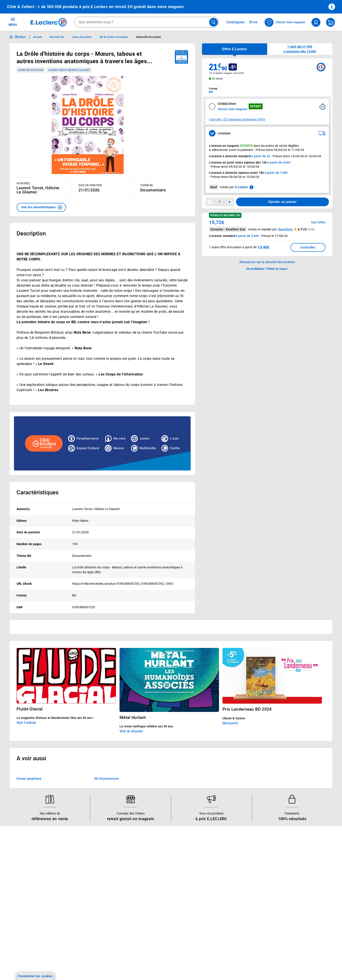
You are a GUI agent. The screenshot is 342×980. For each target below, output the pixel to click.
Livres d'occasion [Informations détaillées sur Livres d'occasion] (82, 37)
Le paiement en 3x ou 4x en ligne (96, 924)
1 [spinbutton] (220, 202)
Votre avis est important (90, 907)
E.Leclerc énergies (85, 867)
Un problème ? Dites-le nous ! (224, 895)
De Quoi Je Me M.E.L (153, 895)
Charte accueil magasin (89, 929)
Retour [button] (21, 37)
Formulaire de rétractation (288, 901)
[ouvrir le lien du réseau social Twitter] (66, 960)
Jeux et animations (21, 878)
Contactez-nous (215, 884)
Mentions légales (281, 867)
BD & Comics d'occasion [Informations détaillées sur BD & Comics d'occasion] (114, 37)
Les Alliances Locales (153, 884)
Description (31, 233)
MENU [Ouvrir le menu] (13, 22)
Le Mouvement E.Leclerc (156, 867)
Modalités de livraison (285, 890)
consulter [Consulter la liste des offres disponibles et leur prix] (308, 247)
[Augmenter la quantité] (229, 202)
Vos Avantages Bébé (22, 873)
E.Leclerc (88, 918)
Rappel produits (281, 924)
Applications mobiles (87, 901)
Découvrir (230, 723)
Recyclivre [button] (285, 229)
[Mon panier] (331, 22)
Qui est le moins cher (153, 901)
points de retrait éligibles (282, 146)
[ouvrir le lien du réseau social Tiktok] (57, 960)
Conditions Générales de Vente (291, 861)
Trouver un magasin (152, 912)
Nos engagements (151, 878)
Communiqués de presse (156, 907)
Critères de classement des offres (293, 941)
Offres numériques (86, 912)
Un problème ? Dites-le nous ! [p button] (267, 269)
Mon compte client (217, 861)
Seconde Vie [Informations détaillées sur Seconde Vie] (57, 37)
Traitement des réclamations (290, 912)
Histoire (144, 861)
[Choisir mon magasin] (285, 22)
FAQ (207, 873)
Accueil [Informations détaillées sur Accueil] (37, 37)
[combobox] (147, 22)
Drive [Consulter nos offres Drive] (254, 22)
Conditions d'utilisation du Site (291, 873)
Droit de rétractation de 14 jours (292, 895)
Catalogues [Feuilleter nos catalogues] (236, 22)
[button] (41, 207)
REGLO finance (83, 873)
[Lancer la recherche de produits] (214, 22)
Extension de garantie (88, 884)
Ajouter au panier (283, 202)
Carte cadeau (82, 890)
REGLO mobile (83, 878)
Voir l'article (26, 723)
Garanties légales (282, 907)
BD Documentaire (107, 779)
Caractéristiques (38, 492)
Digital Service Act (282, 918)
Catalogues (15, 861)
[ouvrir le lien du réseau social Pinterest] (75, 960)
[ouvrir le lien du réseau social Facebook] (39, 960)
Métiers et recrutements (155, 890)
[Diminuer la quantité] (210, 202)
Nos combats (148, 873)
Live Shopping (17, 884)
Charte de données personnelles (292, 878)
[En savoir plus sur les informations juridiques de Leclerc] (251, 187)
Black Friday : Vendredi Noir (92, 935)
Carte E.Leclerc (18, 867)
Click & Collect (83, 861)
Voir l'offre (318, 222)
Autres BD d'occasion (31, 70)
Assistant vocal (84, 895)
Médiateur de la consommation (226, 890)
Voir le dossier (131, 731)
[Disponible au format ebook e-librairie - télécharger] (181, 57)
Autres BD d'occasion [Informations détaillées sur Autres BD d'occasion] (149, 37)
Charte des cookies (283, 884)
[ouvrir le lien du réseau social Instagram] (48, 960)
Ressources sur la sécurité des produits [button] (267, 262)
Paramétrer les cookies (35, 976)
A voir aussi (31, 758)
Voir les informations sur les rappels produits (166, 833)
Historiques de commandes (223, 867)
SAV (207, 878)
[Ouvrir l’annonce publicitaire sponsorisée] (102, 443)
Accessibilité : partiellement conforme (230, 901)
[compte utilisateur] (316, 22)
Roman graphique (29, 779)
